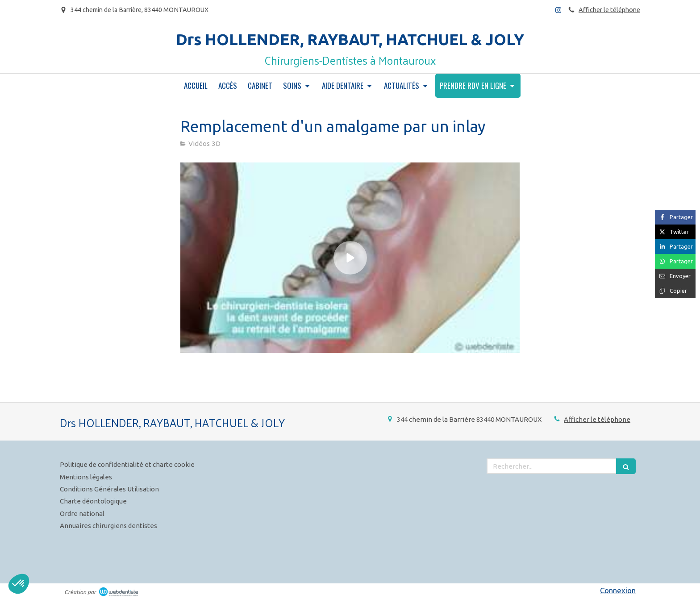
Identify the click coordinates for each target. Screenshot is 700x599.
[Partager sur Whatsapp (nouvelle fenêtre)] (675, 261)
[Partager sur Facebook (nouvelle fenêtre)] (675, 217)
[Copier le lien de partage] (675, 291)
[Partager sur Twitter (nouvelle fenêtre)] (675, 232)
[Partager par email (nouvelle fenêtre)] (675, 276)
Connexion (618, 590)
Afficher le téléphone (609, 10)
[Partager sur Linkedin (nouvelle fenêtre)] (675, 247)
